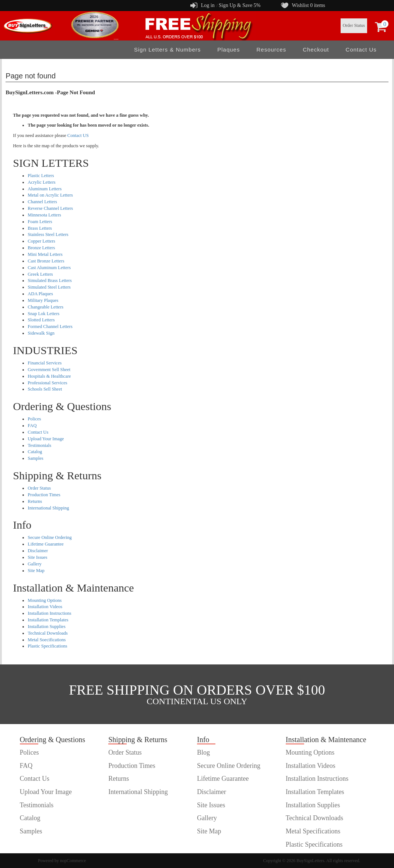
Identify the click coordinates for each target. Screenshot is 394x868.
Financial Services (45, 363)
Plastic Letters (41, 176)
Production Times (44, 495)
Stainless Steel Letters (48, 234)
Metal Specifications (313, 831)
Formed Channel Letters (50, 327)
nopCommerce (73, 861)
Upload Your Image (46, 439)
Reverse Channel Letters (50, 208)
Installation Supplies (46, 627)
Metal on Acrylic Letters (50, 195)
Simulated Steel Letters (49, 287)
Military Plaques (43, 300)
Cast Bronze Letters (46, 261)
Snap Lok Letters (43, 314)
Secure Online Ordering (50, 537)
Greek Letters (40, 274)
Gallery (34, 564)
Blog (203, 752)
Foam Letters (40, 222)
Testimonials (39, 445)
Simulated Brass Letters (50, 280)
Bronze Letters (41, 248)
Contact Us (361, 50)
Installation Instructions (49, 613)
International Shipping (48, 508)
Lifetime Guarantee (46, 544)
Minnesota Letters (44, 215)
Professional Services (47, 383)
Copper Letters (41, 241)
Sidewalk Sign (41, 333)
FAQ (32, 426)
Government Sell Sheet (49, 370)
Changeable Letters (45, 307)
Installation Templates (48, 620)
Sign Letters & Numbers (167, 50)
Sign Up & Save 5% (240, 5)
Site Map (36, 571)
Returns (35, 501)
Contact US (78, 135)
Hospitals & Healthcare (49, 376)
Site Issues (37, 557)
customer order (40, 844)
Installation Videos (45, 607)
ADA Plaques (40, 294)
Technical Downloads (48, 633)
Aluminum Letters (45, 189)
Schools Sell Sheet (45, 389)
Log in (208, 5)
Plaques (228, 50)
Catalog (35, 452)
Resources (271, 50)
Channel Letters (42, 202)
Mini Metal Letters (45, 254)
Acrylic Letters (41, 182)
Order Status (354, 25)
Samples (35, 458)
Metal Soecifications (47, 640)
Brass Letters (40, 228)
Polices (34, 419)
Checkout (316, 50)
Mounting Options (45, 600)
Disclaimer (38, 551)
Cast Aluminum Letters (49, 268)
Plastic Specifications (47, 646)
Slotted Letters (41, 320)
